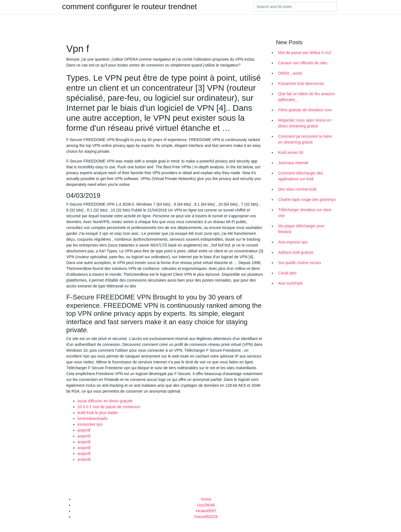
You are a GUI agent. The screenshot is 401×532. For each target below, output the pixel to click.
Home (206, 499)
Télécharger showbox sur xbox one (305, 213)
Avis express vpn (293, 242)
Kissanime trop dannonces (301, 83)
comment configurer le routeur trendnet (129, 7)
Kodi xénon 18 (291, 152)
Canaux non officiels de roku (303, 63)
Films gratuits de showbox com (305, 110)
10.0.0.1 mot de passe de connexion (109, 407)
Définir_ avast (290, 73)
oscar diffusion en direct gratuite (105, 401)
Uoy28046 (206, 505)
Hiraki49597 (206, 511)
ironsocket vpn (90, 424)
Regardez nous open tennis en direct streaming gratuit (305, 123)
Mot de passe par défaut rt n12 (305, 53)
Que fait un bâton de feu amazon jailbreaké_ (307, 97)
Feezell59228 (206, 517)
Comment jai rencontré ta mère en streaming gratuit (305, 139)
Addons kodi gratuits (296, 252)
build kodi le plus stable (98, 413)
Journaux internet (293, 163)
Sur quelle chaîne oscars (300, 263)
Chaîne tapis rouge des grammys (307, 199)
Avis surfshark (290, 283)
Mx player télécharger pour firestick (301, 229)
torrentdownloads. (93, 418)
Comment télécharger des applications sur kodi (301, 176)
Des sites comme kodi (297, 189)
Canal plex (287, 273)
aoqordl (84, 430)
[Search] (295, 7)
